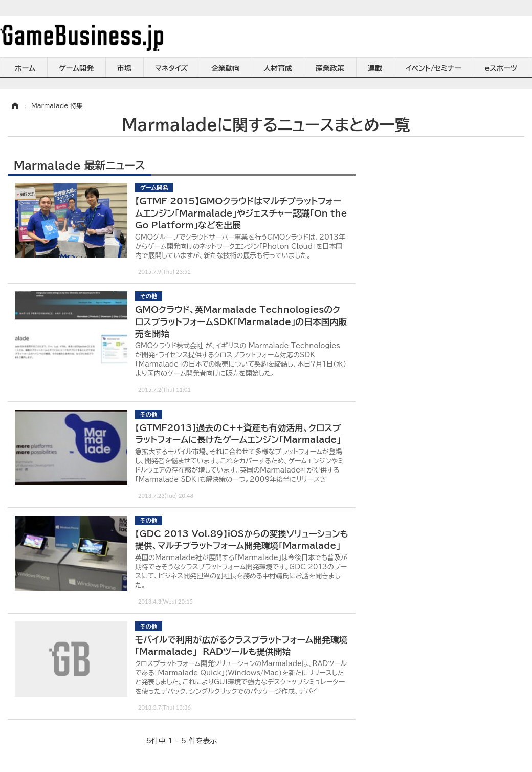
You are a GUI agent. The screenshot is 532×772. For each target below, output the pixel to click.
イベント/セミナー (434, 68)
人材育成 (278, 68)
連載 (375, 68)
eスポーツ (501, 68)
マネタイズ (171, 68)
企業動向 (226, 68)
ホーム (25, 68)
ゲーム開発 (76, 68)
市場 (124, 68)
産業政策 (330, 68)
